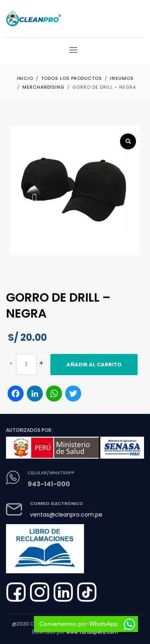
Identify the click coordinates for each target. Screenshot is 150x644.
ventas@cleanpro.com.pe (66, 515)
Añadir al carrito (94, 365)
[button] (128, 141)
